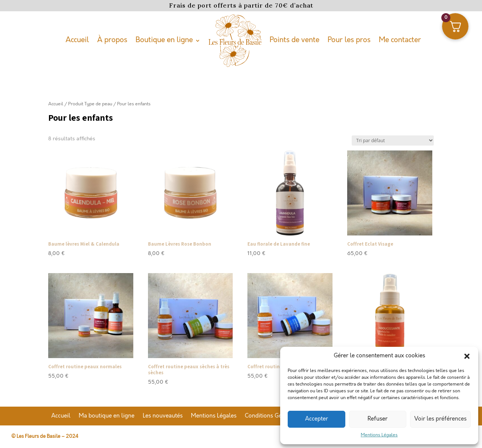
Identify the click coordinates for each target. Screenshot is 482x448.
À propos (112, 40)
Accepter (317, 419)
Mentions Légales (379, 435)
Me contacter (400, 40)
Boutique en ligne (164, 40)
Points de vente (294, 40)
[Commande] (393, 140)
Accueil (77, 40)
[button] (467, 356)
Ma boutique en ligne (107, 416)
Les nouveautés (163, 416)
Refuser (378, 419)
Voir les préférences (440, 419)
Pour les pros (349, 40)
